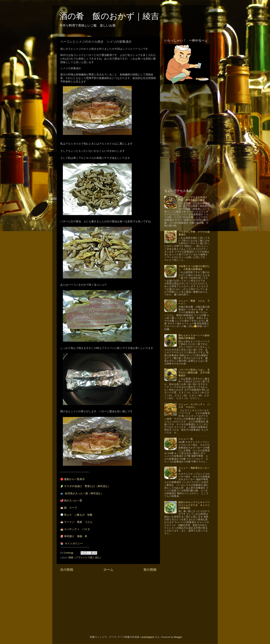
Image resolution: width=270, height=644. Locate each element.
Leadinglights (148, 637)
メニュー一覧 (186, 439)
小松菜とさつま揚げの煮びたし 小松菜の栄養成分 (194, 268)
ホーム (108, 570)
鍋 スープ (71, 508)
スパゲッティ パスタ (77, 529)
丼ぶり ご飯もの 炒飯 (78, 515)
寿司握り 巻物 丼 (76, 536)
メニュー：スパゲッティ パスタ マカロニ (194, 406)
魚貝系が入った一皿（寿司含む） (84, 493)
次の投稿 (67, 570)
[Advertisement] (108, 601)
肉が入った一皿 (73, 501)
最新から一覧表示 (74, 479)
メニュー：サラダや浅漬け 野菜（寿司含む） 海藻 (194, 199)
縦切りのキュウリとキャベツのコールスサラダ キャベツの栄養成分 (194, 505)
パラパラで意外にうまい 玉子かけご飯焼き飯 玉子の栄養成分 (194, 373)
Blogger (178, 637)
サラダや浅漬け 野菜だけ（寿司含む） (87, 486)
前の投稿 (150, 570)
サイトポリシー (74, 544)
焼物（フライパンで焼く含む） (85, 558)
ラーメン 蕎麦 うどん (78, 522)
